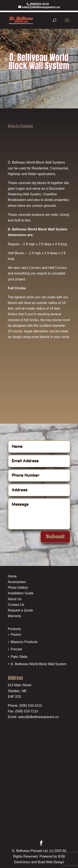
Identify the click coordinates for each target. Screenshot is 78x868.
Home (12, 576)
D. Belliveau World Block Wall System (39, 664)
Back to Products (20, 126)
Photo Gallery (18, 588)
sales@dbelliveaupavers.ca (38, 717)
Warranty (15, 616)
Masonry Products (24, 642)
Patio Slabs (19, 657)
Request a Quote (20, 610)
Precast (16, 649)
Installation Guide (21, 593)
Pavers (16, 635)
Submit (55, 537)
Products (14, 629)
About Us (15, 599)
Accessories (17, 582)
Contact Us (16, 605)
